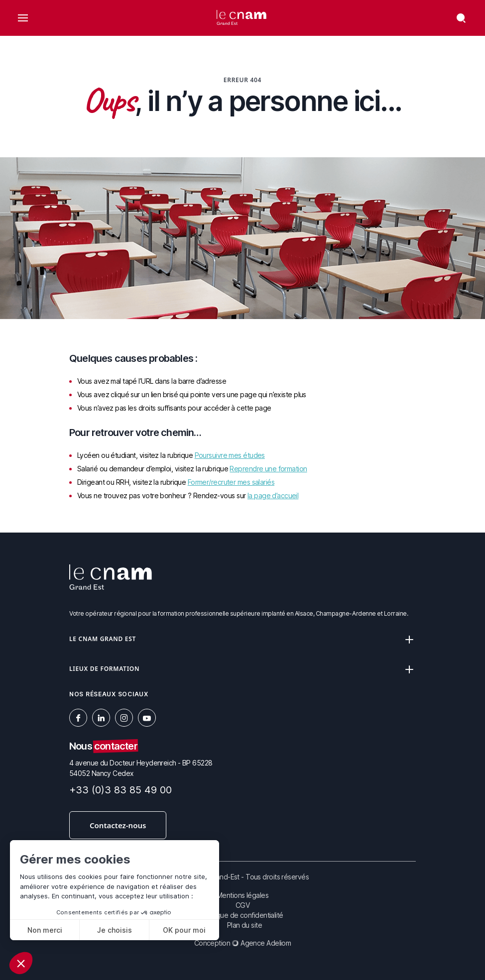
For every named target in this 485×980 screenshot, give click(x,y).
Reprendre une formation (268, 469)
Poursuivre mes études (230, 455)
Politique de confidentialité (242, 915)
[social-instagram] (124, 718)
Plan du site (244, 925)
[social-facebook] (78, 718)
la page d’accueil (273, 495)
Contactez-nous (118, 825)
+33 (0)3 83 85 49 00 (121, 790)
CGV (242, 905)
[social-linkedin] (101, 718)
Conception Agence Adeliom (243, 943)
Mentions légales (242, 895)
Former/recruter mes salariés (231, 482)
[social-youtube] (147, 718)
